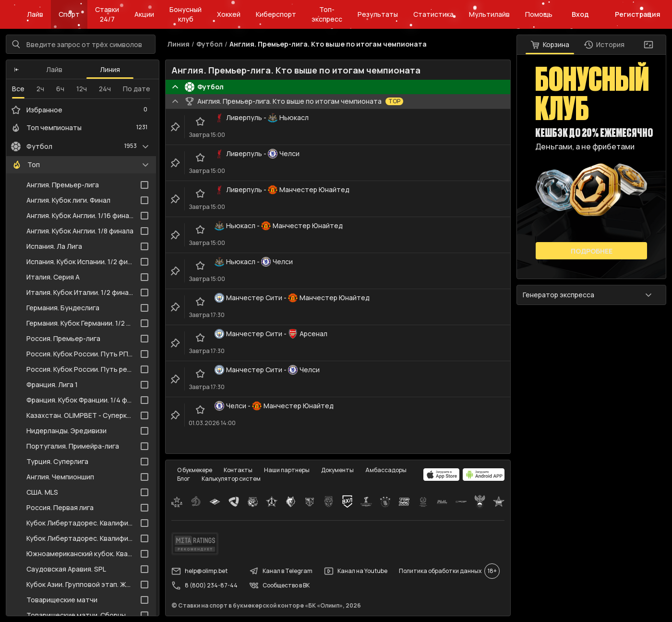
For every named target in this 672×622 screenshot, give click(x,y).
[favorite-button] (200, 122)
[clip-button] (175, 127)
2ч (40, 89)
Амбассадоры (386, 470)
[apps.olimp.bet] (442, 475)
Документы (337, 470)
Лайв (35, 14)
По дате (137, 89)
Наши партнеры (287, 470)
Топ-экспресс (327, 14)
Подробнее (592, 251)
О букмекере (195, 470)
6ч (60, 89)
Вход (580, 14)
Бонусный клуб (186, 14)
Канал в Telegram (281, 571)
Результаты (378, 14)
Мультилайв (489, 14)
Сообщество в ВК (279, 585)
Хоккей (229, 14)
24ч (105, 89)
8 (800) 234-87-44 (204, 585)
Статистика (433, 14)
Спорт (69, 14)
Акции (144, 14)
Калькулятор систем (231, 479)
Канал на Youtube (356, 571)
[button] (17, 70)
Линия (110, 69)
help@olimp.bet (199, 571)
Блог (184, 479)
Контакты (238, 470)
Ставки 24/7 (107, 14)
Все (18, 89)
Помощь (539, 14)
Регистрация (638, 14)
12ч (82, 89)
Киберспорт (276, 14)
